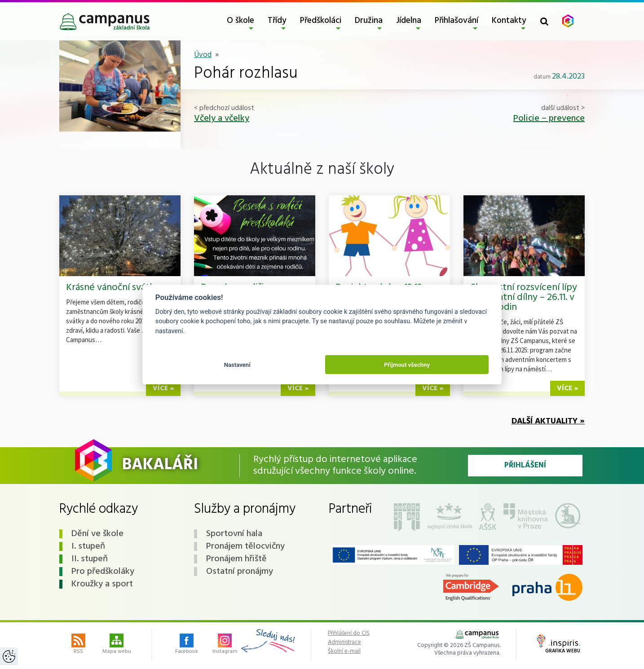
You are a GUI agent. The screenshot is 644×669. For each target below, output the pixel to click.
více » (163, 388)
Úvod (203, 55)
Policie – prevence (549, 119)
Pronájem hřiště (236, 559)
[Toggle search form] (544, 21)
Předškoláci (321, 21)
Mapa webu (117, 645)
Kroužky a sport (102, 584)
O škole (240, 21)
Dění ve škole (97, 534)
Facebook (187, 645)
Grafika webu (558, 645)
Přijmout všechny (407, 365)
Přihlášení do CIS (349, 634)
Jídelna (409, 21)
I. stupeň (88, 546)
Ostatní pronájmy (240, 572)
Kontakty (509, 21)
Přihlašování (457, 21)
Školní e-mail (344, 651)
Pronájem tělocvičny (245, 546)
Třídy (277, 21)
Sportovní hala (234, 534)
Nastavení (237, 365)
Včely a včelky (222, 119)
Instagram (225, 645)
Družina (369, 21)
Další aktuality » (548, 421)
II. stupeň (90, 559)
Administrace (344, 643)
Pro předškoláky (103, 572)
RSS (78, 645)
